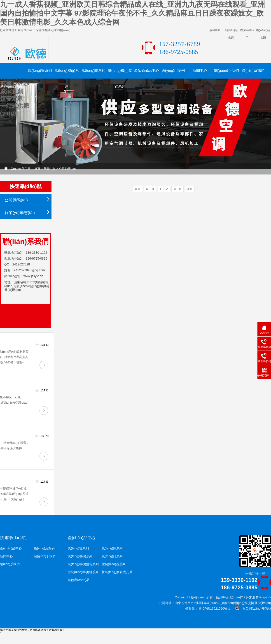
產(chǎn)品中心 (146, 71)
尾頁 (190, 189)
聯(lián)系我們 (253, 71)
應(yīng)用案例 (173, 71)
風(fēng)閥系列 (93, 71)
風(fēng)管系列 (40, 71)
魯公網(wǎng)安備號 (255, 609)
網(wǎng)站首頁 (13, 86)
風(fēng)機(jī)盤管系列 (120, 74)
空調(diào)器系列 (114, 564)
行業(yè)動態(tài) (20, 213)
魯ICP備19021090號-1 (214, 609)
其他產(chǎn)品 (79, 580)
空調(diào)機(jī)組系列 (83, 572)
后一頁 (178, 189)
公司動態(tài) (67, 169)
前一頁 (150, 189)
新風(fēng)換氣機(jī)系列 (117, 573)
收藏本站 (215, 30)
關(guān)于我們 (227, 71)
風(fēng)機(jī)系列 (67, 74)
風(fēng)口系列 (112, 556)
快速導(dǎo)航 (13, 538)
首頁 (37, 169)
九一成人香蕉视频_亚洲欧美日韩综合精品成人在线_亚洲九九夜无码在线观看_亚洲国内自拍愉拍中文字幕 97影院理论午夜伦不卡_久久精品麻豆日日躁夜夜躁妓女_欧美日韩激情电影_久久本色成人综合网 (132, 13)
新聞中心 (200, 71)
